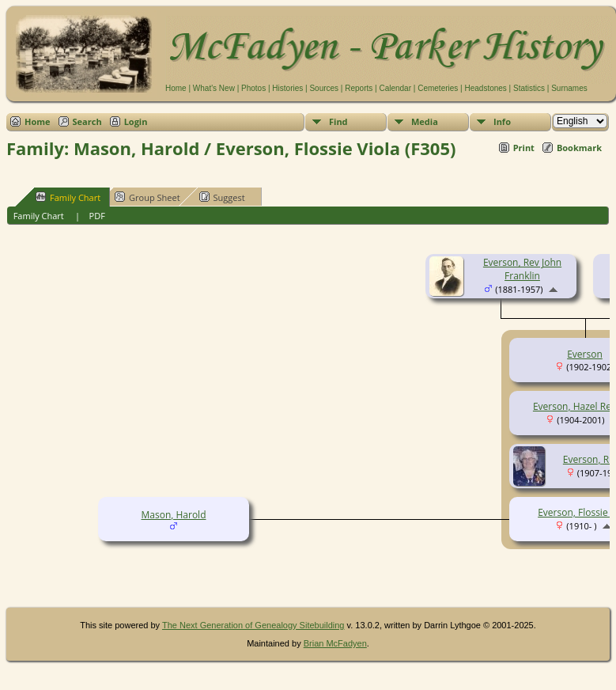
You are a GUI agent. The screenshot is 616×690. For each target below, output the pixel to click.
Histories (287, 88)
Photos (253, 88)
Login (136, 121)
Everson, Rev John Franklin (522, 269)
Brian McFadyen (335, 643)
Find (338, 121)
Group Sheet (147, 197)
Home (176, 88)
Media (425, 121)
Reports (359, 88)
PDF (97, 216)
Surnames (569, 88)
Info (502, 121)
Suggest (222, 197)
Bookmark (579, 148)
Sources (324, 88)
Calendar (395, 88)
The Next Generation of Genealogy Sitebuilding (253, 625)
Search (87, 121)
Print (524, 148)
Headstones (485, 88)
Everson (585, 354)
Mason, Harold (174, 515)
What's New (214, 88)
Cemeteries (438, 88)
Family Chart (68, 197)
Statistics (529, 88)
